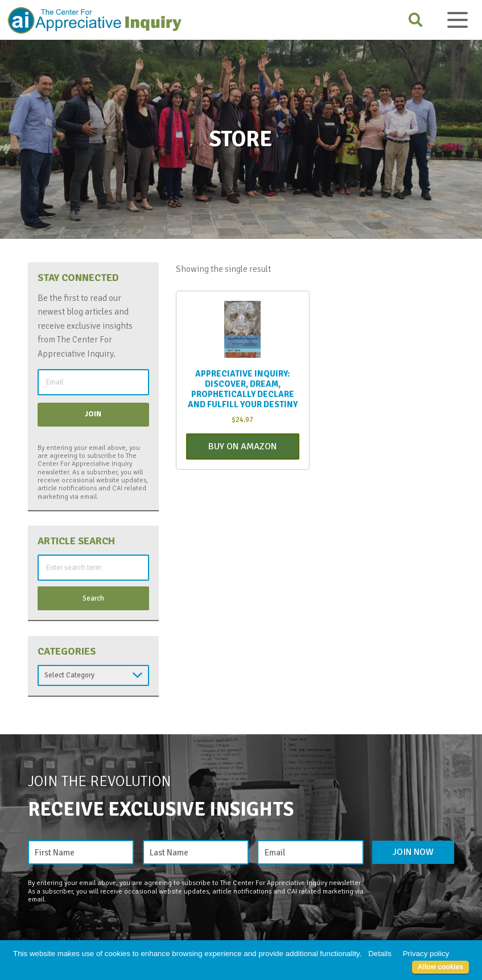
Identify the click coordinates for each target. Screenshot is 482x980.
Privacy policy (426, 954)
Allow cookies (440, 967)
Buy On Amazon (242, 446)
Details (380, 954)
